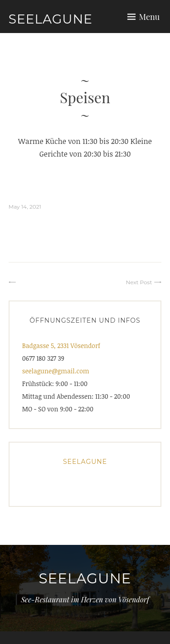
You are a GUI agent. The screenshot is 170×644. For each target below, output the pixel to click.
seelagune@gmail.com (56, 371)
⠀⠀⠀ (24, 282)
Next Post (139, 282)
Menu (150, 17)
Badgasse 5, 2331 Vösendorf (61, 346)
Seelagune (51, 19)
